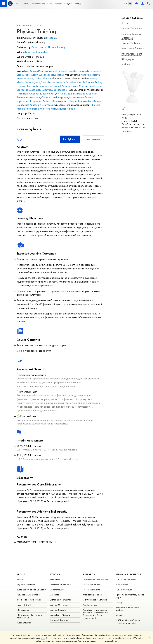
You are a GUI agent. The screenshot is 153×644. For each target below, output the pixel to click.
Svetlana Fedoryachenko (51, 75)
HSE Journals (122, 585)
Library (119, 603)
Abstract (126, 23)
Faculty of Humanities (37, 52)
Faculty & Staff (24, 605)
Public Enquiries (24, 623)
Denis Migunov (33, 82)
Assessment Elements (133, 48)
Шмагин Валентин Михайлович (85, 101)
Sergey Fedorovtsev (27, 75)
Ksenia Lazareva (25, 79)
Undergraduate (57, 590)
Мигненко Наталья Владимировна (58, 109)
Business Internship (59, 620)
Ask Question (93, 139)
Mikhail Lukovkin (43, 79)
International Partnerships (29, 600)
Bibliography (128, 59)
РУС (126, 3)
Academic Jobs (90, 605)
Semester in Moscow (60, 615)
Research (89, 574)
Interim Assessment (132, 54)
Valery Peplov (48, 82)
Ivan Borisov (80, 71)
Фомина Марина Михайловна (72, 94)
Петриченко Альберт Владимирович (36, 94)
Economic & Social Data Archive (127, 609)
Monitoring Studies (92, 595)
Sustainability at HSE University (32, 590)
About (21, 574)
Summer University (59, 605)
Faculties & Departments (29, 595)
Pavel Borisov (94, 71)
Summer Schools (58, 610)
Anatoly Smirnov (85, 82)
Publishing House (124, 590)
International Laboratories (96, 580)
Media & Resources (129, 574)
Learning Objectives (132, 28)
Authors (126, 65)
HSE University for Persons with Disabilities (29, 616)
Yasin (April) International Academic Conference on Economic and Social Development (95, 614)
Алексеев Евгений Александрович (60, 86)
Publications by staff (126, 580)
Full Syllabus (70, 139)
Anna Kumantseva (90, 75)
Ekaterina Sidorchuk (66, 82)
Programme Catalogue (61, 585)
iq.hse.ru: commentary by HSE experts (130, 596)
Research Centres (92, 585)
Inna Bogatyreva (65, 71)
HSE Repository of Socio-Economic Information (128, 622)
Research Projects (92, 590)
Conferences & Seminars (95, 600)
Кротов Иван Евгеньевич (43, 71)
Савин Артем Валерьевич (55, 97)
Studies (55, 574)
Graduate (54, 595)
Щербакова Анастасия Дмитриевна (48, 90)
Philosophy (51, 38)
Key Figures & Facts (26, 585)
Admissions (55, 580)
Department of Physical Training (48, 47)
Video (119, 615)
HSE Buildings (23, 610)
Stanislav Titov (34, 86)
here (121, 635)
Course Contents (131, 43)
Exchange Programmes (61, 600)
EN (130, 3)
